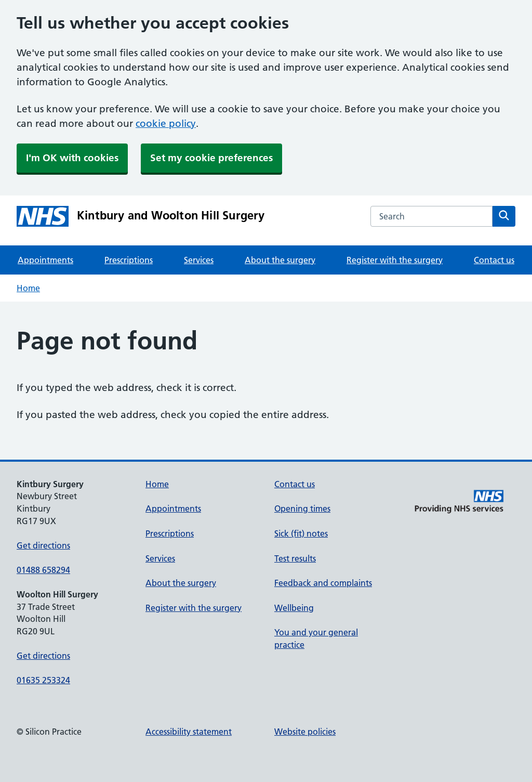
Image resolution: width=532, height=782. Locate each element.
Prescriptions (129, 260)
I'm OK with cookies (72, 158)
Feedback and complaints (323, 583)
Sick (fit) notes (301, 533)
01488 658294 (43, 570)
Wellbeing (294, 608)
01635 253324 (43, 680)
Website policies (305, 732)
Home (28, 288)
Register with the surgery (395, 260)
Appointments (45, 260)
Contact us (494, 260)
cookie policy (166, 123)
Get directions (43, 545)
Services (199, 260)
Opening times (302, 509)
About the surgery (280, 260)
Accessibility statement (189, 732)
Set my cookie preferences (211, 158)
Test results (295, 558)
